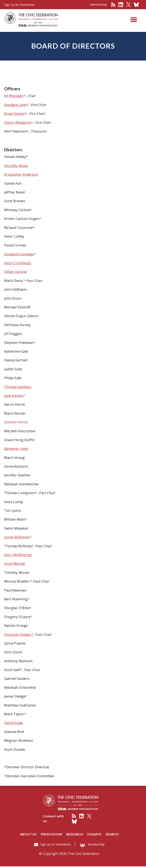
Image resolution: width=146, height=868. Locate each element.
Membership (98, 4)
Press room (52, 836)
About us (28, 836)
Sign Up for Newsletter (56, 846)
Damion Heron (16, 424)
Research (75, 836)
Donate (95, 836)
